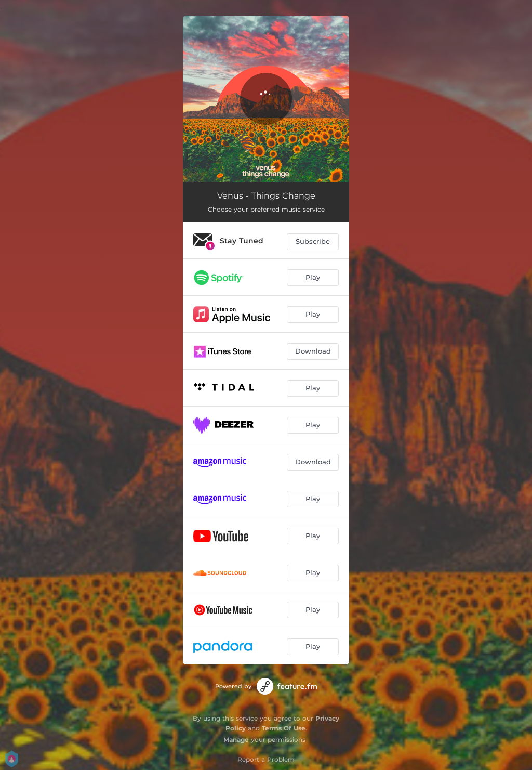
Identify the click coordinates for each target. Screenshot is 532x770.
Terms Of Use (284, 728)
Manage (236, 740)
